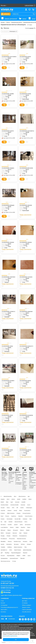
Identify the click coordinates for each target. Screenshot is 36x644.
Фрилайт (3, 564)
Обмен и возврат (27, 605)
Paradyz (3, 538)
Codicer (23, 507)
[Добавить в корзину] (4, 68)
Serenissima (15, 547)
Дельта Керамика (5, 555)
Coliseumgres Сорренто (8, 311)
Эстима (21, 564)
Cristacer (18, 510)
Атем (16, 552)
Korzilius (3, 527)
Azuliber (26, 499)
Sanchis (8, 547)
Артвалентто (9, 552)
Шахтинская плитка (12, 564)
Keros (19, 524)
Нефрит (26, 558)
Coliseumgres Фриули (8, 242)
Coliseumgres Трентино (8, 277)
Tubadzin (9, 549)
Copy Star (12, 510)
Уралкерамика (15, 561)
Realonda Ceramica (22, 541)
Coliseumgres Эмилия (26, 205)
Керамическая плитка (17, 22)
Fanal (12, 516)
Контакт (9, 558)
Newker (29, 533)
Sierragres (22, 547)
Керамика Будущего (27, 555)
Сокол (8, 561)
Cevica (8, 507)
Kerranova (25, 524)
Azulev (19, 499)
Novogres (8, 535)
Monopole (16, 533)
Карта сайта (4, 610)
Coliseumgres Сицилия (26, 311)
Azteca (14, 499)
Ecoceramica (4, 513)
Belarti (8, 502)
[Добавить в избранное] (9, 68)
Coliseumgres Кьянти (8, 131)
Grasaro (20, 518)
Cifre (14, 507)
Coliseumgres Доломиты (27, 131)
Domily (25, 510)
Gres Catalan (27, 518)
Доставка (25, 601)
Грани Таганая (23, 552)
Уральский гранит (25, 561)
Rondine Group (18, 544)
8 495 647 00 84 (8, 583)
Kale (26, 521)
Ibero (17, 521)
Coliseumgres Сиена (7, 346)
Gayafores (25, 516)
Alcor (16, 496)
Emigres (28, 513)
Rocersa (10, 544)
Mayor (30, 530)
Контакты (3, 612)
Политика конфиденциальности (9, 607)
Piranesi (9, 538)
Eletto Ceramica (20, 513)
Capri (18, 502)
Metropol (3, 533)
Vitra (2, 552)
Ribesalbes (3, 544)
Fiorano (18, 516)
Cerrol (29, 504)
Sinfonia (29, 547)
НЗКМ (2, 561)
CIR (18, 507)
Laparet (9, 527)
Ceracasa (23, 502)
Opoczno (15, 535)
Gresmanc (11, 521)
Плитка (8, 22)
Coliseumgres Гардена (8, 168)
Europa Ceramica (5, 516)
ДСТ (13, 555)
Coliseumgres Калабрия (26, 415)
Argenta (3, 499)
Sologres (3, 549)
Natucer (23, 533)
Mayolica (24, 530)
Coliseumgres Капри (25, 57)
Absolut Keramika (8, 496)
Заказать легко (26, 607)
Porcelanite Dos (24, 538)
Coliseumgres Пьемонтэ (26, 346)
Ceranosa (23, 504)
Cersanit (3, 507)
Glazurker (3, 518)
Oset (21, 535)
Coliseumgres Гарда (7, 449)
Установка (25, 603)
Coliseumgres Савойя (8, 94)
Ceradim (30, 502)
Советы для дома (27, 610)
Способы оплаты (26, 612)
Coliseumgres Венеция (8, 205)
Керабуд (18, 555)
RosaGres (26, 544)
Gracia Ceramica (11, 518)
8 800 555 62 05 (8, 588)
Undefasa (16, 549)
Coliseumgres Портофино (9, 57)
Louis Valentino (4, 530)
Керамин (3, 558)
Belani (2, 502)
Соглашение (4, 605)
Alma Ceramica (23, 496)
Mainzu (12, 530)
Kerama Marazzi (11, 524)
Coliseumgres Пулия (25, 94)
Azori (8, 499)
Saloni (2, 547)
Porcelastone (4, 541)
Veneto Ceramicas (25, 549)
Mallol (18, 530)
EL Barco (11, 513)
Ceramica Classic (4, 504)
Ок (16, 640)
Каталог (3, 22)
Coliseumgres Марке (25, 380)
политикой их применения (10, 636)
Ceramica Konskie (15, 504)
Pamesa (27, 535)
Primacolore (12, 541)
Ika (22, 521)
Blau (13, 502)
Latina (15, 527)
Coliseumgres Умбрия (26, 242)
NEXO (2, 535)
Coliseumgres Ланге (7, 415)
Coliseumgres (4, 510)
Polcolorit (15, 538)
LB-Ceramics (22, 527)
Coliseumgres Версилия (26, 168)
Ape (30, 496)
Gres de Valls (4, 521)
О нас (2, 601)
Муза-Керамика (18, 558)
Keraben (3, 524)
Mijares (9, 533)
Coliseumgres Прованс (8, 380)
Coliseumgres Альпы (25, 449)
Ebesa (30, 510)
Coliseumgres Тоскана (26, 277)
